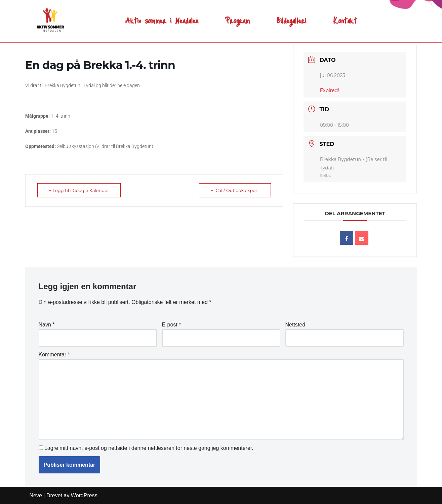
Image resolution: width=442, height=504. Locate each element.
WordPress (84, 495)
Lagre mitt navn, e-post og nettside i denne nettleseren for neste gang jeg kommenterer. (149, 448)
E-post (172, 325)
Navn (47, 325)
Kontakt (345, 15)
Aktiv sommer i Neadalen (162, 15)
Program (237, 15)
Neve (36, 495)
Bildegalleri (291, 15)
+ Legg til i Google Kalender (79, 190)
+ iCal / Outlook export (235, 190)
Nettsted (295, 325)
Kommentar (54, 355)
